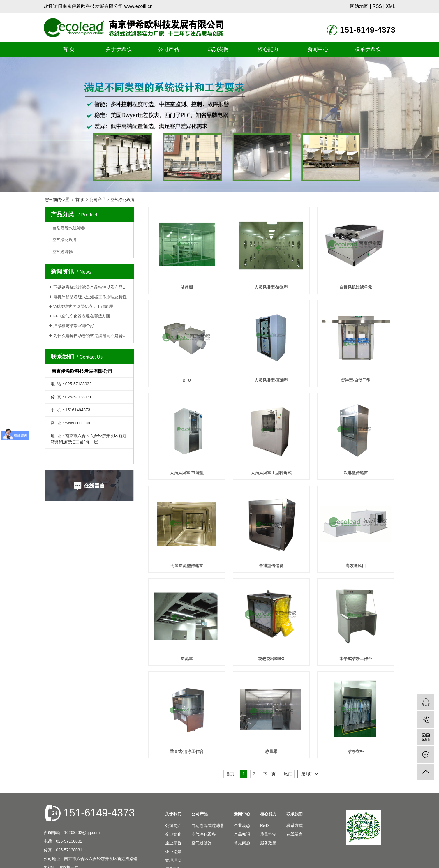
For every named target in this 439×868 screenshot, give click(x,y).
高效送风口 (356, 566)
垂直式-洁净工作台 (187, 751)
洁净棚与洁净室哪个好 (74, 326)
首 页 (69, 49)
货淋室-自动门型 (356, 380)
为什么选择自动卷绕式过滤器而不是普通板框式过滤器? (91, 336)
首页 (230, 774)
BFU (187, 380)
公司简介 (173, 825)
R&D (265, 825)
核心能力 (268, 49)
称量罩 (271, 751)
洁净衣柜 (356, 751)
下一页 (269, 774)
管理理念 (173, 860)
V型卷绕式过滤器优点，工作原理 (83, 306)
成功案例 (218, 49)
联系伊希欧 (368, 49)
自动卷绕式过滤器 (69, 228)
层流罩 (187, 659)
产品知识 (242, 834)
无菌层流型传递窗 (187, 566)
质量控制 (268, 834)
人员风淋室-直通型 (271, 380)
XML (390, 6)
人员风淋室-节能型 (187, 473)
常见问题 (242, 843)
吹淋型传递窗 (356, 473)
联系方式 (295, 825)
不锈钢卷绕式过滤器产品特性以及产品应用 (91, 287)
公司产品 (168, 49)
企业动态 (242, 825)
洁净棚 (187, 287)
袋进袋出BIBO (271, 659)
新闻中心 (318, 49)
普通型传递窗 (271, 566)
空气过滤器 (63, 252)
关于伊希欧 (119, 49)
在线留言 (295, 834)
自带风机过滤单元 (356, 287)
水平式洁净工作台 (356, 659)
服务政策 (268, 843)
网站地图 (359, 6)
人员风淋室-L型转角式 (271, 473)
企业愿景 (173, 852)
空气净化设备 (123, 200)
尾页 (288, 774)
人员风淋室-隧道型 (271, 287)
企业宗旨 (173, 843)
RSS (377, 6)
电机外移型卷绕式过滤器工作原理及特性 (90, 297)
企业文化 (173, 834)
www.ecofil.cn (138, 6)
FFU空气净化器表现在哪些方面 (82, 316)
